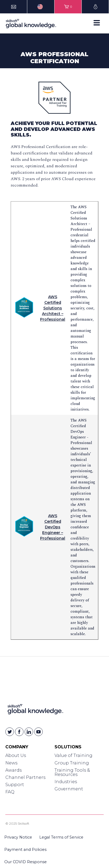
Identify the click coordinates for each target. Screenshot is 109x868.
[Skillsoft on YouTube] (38, 732)
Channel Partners (25, 777)
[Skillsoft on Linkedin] (29, 732)
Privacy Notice (18, 837)
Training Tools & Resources (72, 772)
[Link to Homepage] (35, 710)
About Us (16, 755)
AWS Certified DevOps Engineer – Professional (53, 527)
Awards (13, 770)
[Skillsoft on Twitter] (10, 732)
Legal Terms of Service (61, 837)
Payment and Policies (25, 850)
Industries (66, 782)
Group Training (72, 763)
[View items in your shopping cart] (68, 7)
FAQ (10, 792)
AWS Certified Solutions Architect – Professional (53, 308)
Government (69, 789)
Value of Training (73, 755)
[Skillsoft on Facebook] (19, 732)
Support (15, 785)
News (11, 763)
